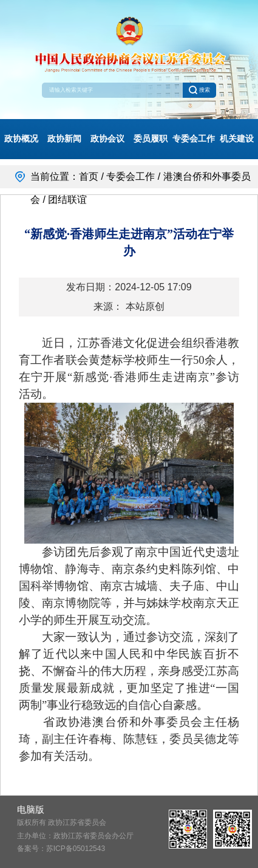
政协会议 (107, 139)
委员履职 (151, 139)
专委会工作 (194, 139)
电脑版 (31, 810)
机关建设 (237, 139)
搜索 (199, 90)
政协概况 (21, 139)
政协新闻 (64, 139)
